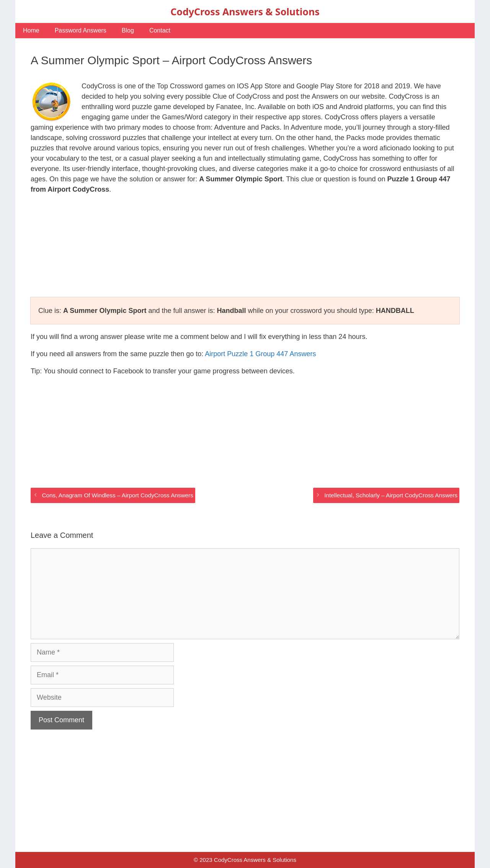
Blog (128, 30)
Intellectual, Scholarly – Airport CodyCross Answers (391, 495)
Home (31, 30)
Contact (160, 30)
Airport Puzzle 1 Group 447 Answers (260, 354)
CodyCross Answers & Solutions (245, 11)
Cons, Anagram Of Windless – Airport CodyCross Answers (117, 495)
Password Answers (81, 30)
